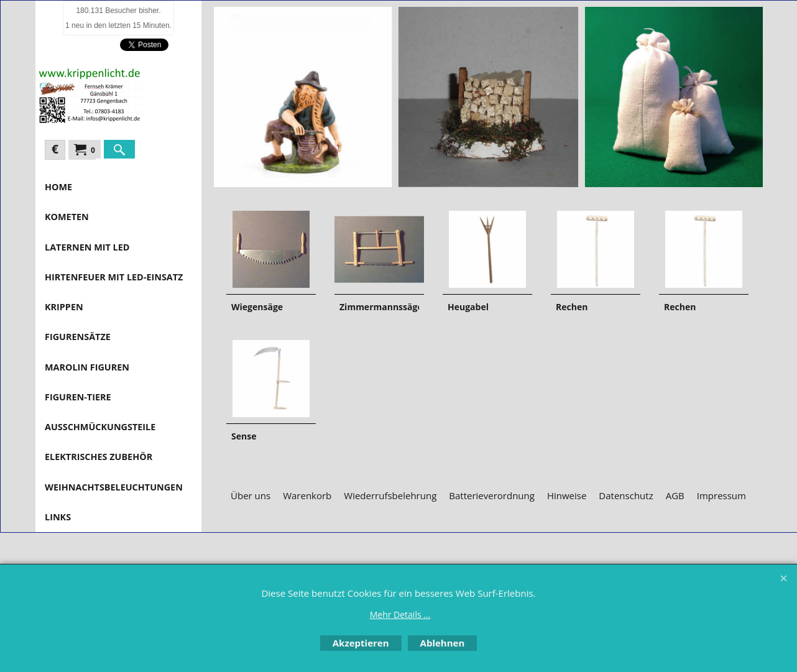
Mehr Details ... (400, 614)
